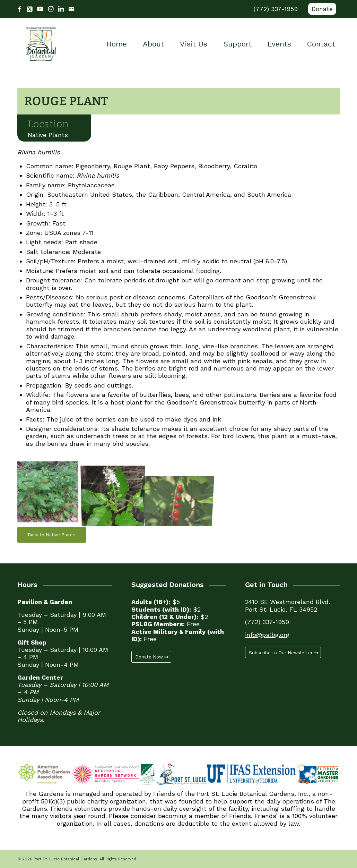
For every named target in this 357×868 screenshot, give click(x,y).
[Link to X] (30, 9)
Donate (322, 9)
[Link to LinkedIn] (61, 9)
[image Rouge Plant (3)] (50, 493)
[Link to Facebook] (19, 9)
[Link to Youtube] (40, 9)
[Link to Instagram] (51, 9)
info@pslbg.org (267, 635)
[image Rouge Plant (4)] (116, 493)
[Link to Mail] (71, 9)
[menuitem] (320, 9)
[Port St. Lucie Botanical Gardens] (41, 44)
